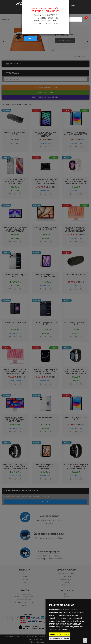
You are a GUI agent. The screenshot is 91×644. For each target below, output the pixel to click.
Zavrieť (30, 38)
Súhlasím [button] (54, 634)
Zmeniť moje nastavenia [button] (60, 638)
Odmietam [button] (64, 634)
